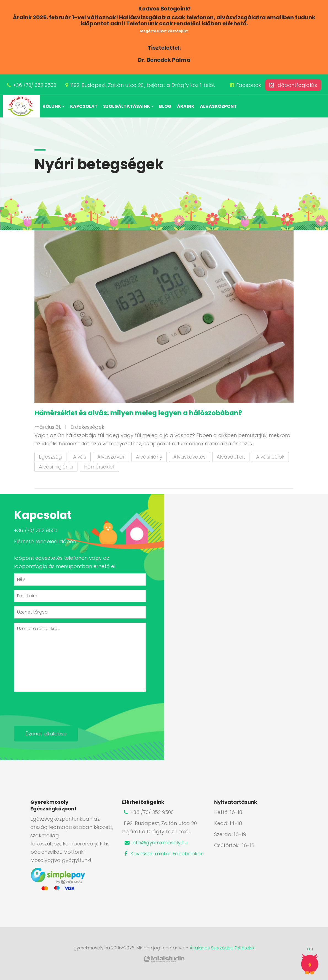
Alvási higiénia (56, 467)
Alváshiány (149, 457)
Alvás (80, 457)
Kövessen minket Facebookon (163, 854)
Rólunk (53, 106)
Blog (165, 106)
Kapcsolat (84, 106)
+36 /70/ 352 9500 (35, 85)
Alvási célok (270, 457)
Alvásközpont (218, 106)
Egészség (50, 457)
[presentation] (56, 707)
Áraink (186, 106)
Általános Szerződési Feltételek (222, 948)
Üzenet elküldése (46, 734)
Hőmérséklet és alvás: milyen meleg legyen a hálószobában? (138, 413)
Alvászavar (111, 457)
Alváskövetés (189, 457)
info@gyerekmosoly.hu (155, 843)
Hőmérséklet (99, 467)
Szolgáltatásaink (128, 106)
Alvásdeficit (231, 457)
